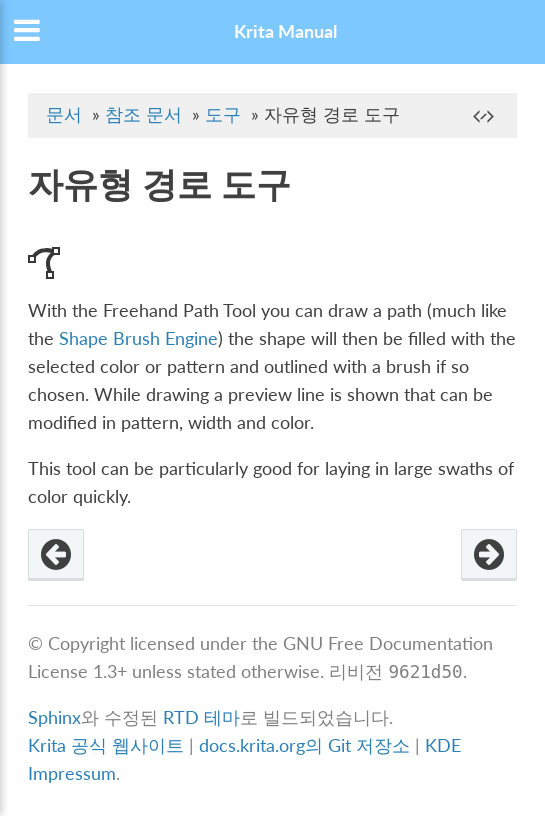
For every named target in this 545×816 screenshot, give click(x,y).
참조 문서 (143, 114)
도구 (223, 114)
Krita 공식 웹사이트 (106, 745)
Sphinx (54, 717)
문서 (64, 114)
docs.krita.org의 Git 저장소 (304, 745)
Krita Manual (285, 31)
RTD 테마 (201, 717)
